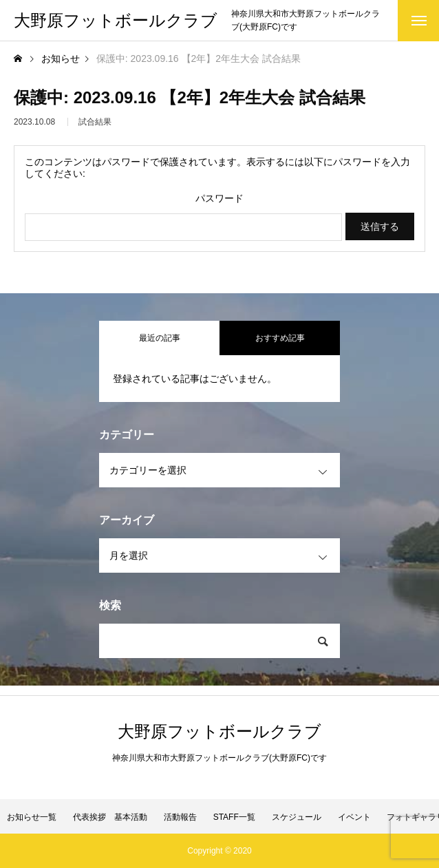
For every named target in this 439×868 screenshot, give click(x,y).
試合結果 (95, 125)
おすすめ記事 (280, 338)
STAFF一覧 (234, 817)
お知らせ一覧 (32, 817)
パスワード (219, 198)
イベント (354, 817)
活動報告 (180, 817)
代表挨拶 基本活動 (110, 817)
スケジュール (297, 817)
